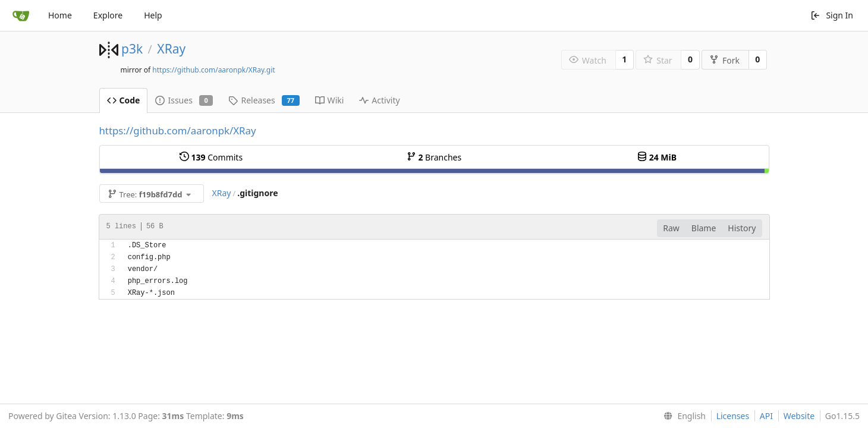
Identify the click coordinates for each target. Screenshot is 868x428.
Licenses (733, 416)
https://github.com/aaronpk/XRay (178, 130)
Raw (671, 228)
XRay (171, 49)
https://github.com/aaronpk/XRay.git (213, 70)
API (766, 416)
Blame (704, 228)
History (742, 228)
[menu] (682, 416)
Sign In (832, 15)
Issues (184, 100)
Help (153, 15)
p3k (132, 49)
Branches (434, 157)
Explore (108, 15)
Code (124, 100)
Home (60, 15)
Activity (379, 100)
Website (799, 416)
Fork (724, 60)
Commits (211, 157)
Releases (264, 100)
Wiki (330, 100)
